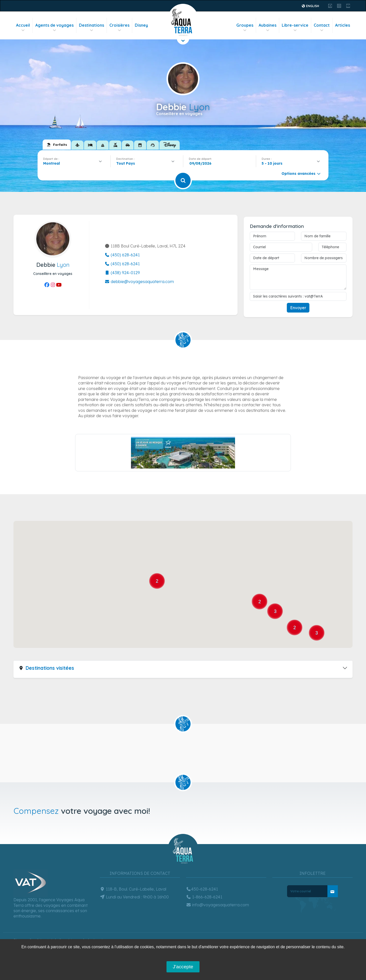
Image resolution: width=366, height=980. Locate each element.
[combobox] (74, 163)
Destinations (91, 28)
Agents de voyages (54, 28)
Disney (141, 25)
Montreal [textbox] (52, 163)
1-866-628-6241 (204, 897)
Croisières (119, 28)
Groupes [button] (245, 28)
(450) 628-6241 (122, 255)
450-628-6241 (202, 889)
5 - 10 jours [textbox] (272, 163)
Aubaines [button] (268, 28)
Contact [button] (322, 28)
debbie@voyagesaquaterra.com (139, 282)
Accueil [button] (23, 28)
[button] (49, 623)
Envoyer (298, 308)
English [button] (310, 6)
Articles (343, 25)
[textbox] (127, 163)
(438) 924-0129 (122, 273)
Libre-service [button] (295, 28)
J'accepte (183, 967)
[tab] (57, 145)
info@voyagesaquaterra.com (218, 905)
